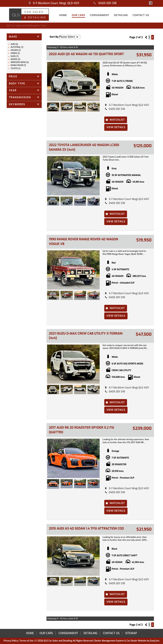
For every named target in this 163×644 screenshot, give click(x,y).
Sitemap (131, 633)
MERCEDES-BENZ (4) (20, 62)
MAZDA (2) (15, 59)
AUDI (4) (14, 44)
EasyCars (155, 641)
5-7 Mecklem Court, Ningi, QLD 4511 (54, 3)
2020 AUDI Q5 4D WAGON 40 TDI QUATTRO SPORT (86, 54)
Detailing (121, 15)
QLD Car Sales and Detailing (21, 26)
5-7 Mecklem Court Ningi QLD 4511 (129, 105)
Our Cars (78, 15)
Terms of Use (27, 641)
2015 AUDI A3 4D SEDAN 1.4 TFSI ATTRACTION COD (86, 529)
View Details (116, 127)
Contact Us (141, 15)
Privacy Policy (11, 641)
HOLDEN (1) (16, 50)
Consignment (100, 15)
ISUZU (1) (15, 56)
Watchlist (117, 120)
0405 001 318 (105, 3)
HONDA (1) (15, 53)
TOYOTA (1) (16, 69)
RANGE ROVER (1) (18, 65)
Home (63, 15)
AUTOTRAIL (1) (17, 47)
